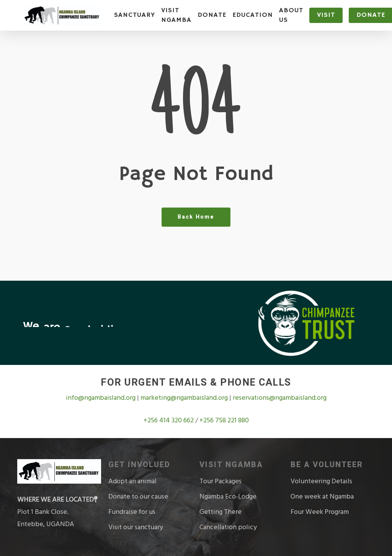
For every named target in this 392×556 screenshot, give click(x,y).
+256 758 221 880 (224, 420)
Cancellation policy (228, 527)
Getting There (220, 512)
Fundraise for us (132, 512)
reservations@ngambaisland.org (280, 398)
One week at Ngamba (322, 496)
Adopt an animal (132, 481)
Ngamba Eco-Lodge (228, 496)
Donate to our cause (138, 496)
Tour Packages (220, 481)
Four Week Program (320, 512)
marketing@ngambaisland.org (185, 398)
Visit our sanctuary (136, 527)
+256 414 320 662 (169, 420)
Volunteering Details (321, 481)
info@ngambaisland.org (101, 398)
